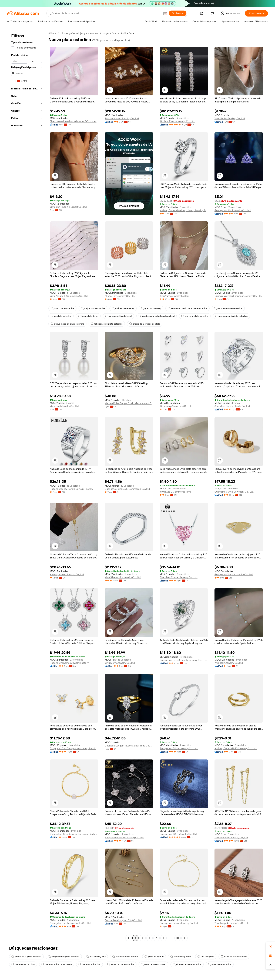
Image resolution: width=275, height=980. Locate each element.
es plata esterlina (61, 316)
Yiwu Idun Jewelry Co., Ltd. (229, 663)
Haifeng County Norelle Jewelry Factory (71, 489)
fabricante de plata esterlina (107, 324)
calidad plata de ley (123, 308)
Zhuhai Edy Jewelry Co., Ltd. (120, 296)
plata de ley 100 (154, 957)
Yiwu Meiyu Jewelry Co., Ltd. (120, 663)
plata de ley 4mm (181, 957)
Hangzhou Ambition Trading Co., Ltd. (124, 837)
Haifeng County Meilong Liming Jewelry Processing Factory (184, 210)
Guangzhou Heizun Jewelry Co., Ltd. (179, 923)
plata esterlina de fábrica (228, 308)
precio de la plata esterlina (26, 957)
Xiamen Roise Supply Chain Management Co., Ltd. (129, 403)
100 (178, 938)
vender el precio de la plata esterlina (187, 308)
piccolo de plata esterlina (187, 964)
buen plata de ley (88, 316)
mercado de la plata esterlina (231, 316)
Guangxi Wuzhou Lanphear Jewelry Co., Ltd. (238, 296)
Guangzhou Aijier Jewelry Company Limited (73, 834)
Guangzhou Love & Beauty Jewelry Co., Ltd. (183, 660)
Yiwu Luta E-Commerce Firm (175, 492)
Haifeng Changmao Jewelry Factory (69, 663)
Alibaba (52, 33)
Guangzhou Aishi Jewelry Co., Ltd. (233, 210)
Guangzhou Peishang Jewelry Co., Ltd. (70, 923)
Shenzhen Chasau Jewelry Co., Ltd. (179, 577)
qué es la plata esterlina (195, 316)
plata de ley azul (96, 957)
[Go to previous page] (128, 938)
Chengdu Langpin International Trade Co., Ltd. (129, 746)
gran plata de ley (151, 308)
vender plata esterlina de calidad (157, 316)
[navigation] (27, 486)
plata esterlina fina (89, 964)
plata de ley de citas (23, 964)
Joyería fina (109, 33)
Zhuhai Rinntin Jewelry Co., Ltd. (231, 837)
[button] (165, 13)
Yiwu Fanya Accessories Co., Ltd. (232, 923)
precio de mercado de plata (145, 324)
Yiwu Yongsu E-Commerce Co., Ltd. (69, 296)
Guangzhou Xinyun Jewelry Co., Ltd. (234, 574)
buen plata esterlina (220, 964)
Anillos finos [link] (128, 33)
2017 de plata (206, 957)
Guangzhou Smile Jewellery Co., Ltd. (234, 492)
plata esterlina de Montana (57, 964)
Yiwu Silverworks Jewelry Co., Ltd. (123, 577)
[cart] (213, 14)
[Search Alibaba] (105, 13)
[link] (270, 947)
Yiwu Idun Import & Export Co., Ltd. (68, 207)
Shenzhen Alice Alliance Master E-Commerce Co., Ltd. (74, 121)
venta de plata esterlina (121, 964)
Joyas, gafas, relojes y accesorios (80, 33)
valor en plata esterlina (234, 957)
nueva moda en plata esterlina (67, 324)
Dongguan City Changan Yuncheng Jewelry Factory (74, 748)
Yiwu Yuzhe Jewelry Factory (175, 296)
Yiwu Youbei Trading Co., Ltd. (230, 118)
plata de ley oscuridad (153, 964)
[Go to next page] (185, 938)
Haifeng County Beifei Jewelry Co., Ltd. (236, 748)
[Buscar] (178, 13)
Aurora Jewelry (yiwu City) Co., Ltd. (123, 920)
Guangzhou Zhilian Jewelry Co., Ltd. (179, 748)
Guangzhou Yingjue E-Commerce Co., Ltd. (128, 489)
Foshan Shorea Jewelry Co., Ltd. (122, 118)
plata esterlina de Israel (118, 316)
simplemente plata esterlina (64, 957)
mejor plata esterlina (93, 308)
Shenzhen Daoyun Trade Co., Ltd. (232, 406)
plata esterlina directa (125, 957)
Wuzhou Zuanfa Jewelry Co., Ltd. (177, 121)
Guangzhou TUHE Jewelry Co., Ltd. (178, 834)
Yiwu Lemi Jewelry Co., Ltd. (64, 406)
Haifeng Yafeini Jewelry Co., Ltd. (67, 574)
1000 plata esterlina (62, 308)
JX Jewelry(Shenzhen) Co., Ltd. (176, 406)
